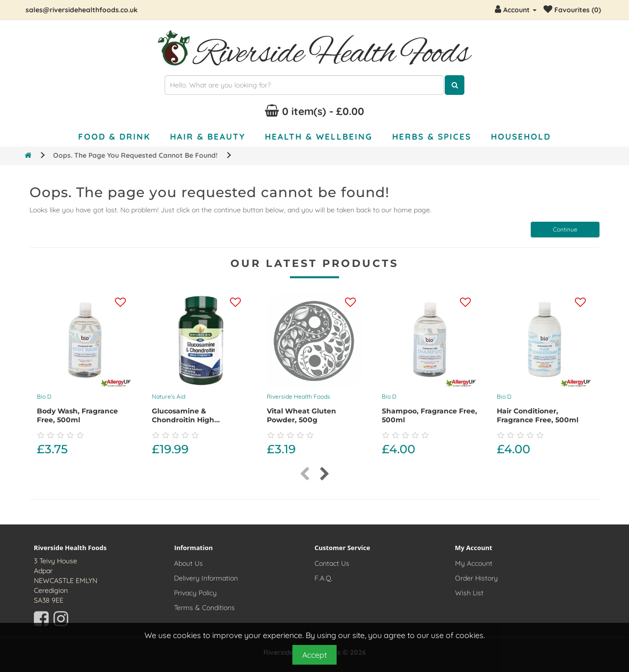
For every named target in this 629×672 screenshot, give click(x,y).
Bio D (44, 396)
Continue (565, 229)
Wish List (469, 593)
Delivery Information (206, 578)
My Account (474, 563)
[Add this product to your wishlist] (120, 303)
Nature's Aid (169, 396)
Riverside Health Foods (299, 396)
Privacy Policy (195, 593)
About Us (188, 563)
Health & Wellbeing (319, 136)
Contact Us (332, 563)
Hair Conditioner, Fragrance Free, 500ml (538, 415)
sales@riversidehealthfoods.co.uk (82, 10)
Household (521, 136)
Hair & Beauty (208, 136)
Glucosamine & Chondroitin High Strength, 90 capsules (192, 420)
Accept (314, 655)
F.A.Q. (324, 578)
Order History (476, 578)
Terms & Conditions (204, 608)
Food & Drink (114, 136)
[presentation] (304, 474)
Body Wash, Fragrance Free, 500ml (77, 415)
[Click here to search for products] (455, 85)
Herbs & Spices (432, 136)
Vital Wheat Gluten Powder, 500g (301, 415)
